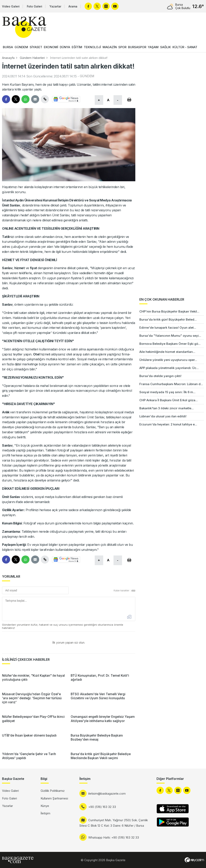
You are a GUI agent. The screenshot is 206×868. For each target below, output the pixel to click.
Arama (73, 6)
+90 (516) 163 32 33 (102, 807)
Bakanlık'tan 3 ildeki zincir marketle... (167, 408)
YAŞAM (153, 47)
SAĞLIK (166, 47)
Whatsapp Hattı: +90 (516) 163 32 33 (114, 837)
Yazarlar (55, 6)
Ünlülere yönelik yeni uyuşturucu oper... (168, 360)
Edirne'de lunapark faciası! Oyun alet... (168, 328)
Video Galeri (11, 6)
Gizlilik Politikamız (53, 791)
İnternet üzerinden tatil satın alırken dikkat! (79, 58)
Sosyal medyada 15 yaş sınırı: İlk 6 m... (167, 392)
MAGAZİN (110, 47)
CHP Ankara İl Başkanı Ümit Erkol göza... (169, 400)
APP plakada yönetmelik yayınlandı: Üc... (169, 368)
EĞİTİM (77, 47)
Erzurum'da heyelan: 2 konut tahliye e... (168, 424)
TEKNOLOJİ (92, 47)
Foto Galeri (35, 6)
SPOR (122, 47)
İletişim (45, 813)
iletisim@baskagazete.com (107, 793)
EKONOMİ (51, 47)
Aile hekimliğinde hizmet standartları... (167, 352)
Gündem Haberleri (32, 58)
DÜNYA (65, 47)
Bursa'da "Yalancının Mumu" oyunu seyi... (170, 336)
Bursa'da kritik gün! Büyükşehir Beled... (168, 319)
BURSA (8, 47)
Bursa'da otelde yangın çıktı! (160, 376)
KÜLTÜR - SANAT (185, 47)
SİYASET (36, 47)
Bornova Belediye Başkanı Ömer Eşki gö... (170, 344)
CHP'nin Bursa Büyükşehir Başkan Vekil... (169, 311)
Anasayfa (8, 58)
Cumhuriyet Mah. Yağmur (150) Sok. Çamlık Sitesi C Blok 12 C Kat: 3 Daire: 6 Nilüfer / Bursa (114, 823)
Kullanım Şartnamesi (54, 798)
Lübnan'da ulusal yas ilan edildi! (163, 416)
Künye (45, 806)
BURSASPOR (137, 47)
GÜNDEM (21, 47)
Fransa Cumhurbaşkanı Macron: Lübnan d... (171, 384)
